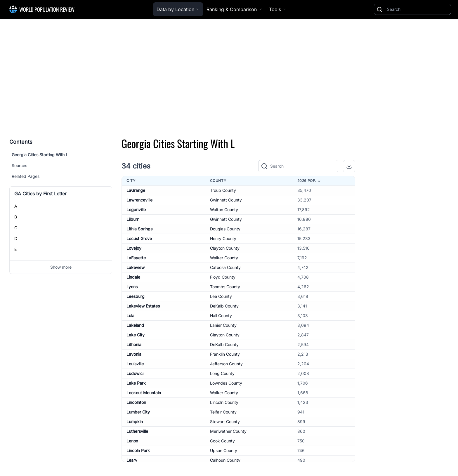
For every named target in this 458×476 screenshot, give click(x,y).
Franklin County (225, 354)
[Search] (418, 9)
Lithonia (134, 344)
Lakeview (136, 267)
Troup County (223, 190)
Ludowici (135, 373)
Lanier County (223, 325)
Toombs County (225, 287)
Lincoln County (224, 402)
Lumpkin (135, 422)
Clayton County (225, 248)
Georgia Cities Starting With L (40, 155)
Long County (222, 373)
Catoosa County (225, 267)
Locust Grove (139, 238)
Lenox (132, 441)
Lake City (136, 335)
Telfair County (223, 412)
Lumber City (138, 412)
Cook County (222, 441)
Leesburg (136, 296)
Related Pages (26, 176)
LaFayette (136, 258)
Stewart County (225, 422)
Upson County (224, 450)
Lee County (221, 296)
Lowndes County (226, 383)
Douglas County (225, 229)
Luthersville (137, 431)
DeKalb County (224, 306)
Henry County (223, 238)
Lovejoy (134, 248)
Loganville (136, 210)
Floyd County (223, 277)
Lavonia (134, 354)
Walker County (224, 258)
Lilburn (133, 219)
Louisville (135, 364)
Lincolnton (136, 402)
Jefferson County (226, 364)
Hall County (221, 316)
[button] (349, 166)
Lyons (132, 287)
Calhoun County (225, 460)
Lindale (133, 277)
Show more (61, 267)
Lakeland (135, 325)
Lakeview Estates (143, 306)
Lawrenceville (139, 200)
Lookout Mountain (144, 393)
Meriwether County (228, 431)
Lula (130, 316)
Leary (132, 460)
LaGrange (136, 190)
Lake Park (136, 383)
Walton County (224, 210)
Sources (19, 165)
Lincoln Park (138, 450)
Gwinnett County (226, 200)
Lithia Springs (139, 229)
